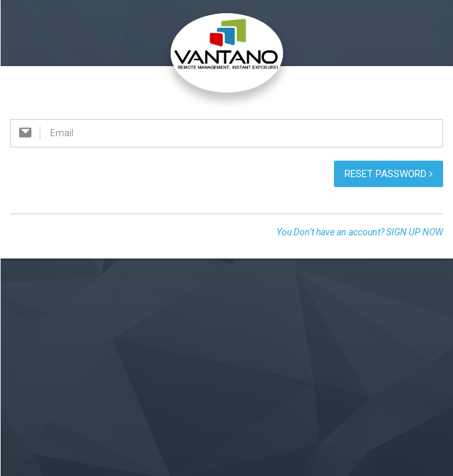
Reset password (389, 174)
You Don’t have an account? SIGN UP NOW (360, 232)
